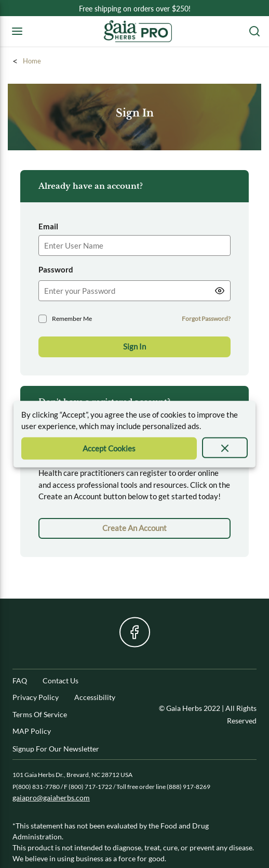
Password (56, 269)
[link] (134, 528)
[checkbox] (43, 319)
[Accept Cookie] (109, 448)
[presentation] (225, 447)
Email (48, 226)
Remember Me (72, 319)
